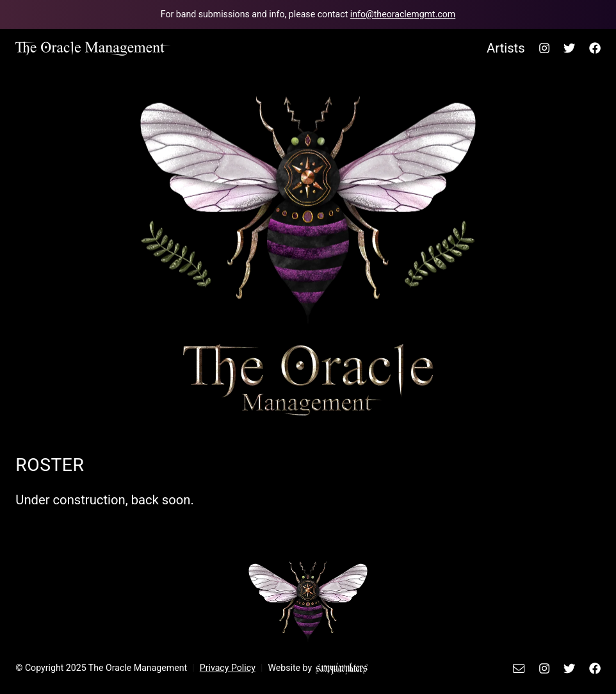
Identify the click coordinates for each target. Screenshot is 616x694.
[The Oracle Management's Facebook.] (592, 48)
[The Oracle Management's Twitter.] (569, 48)
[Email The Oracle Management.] (521, 668)
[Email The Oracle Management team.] (308, 14)
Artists (506, 48)
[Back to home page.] (93, 48)
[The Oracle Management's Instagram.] (544, 48)
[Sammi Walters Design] (342, 668)
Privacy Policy (228, 668)
